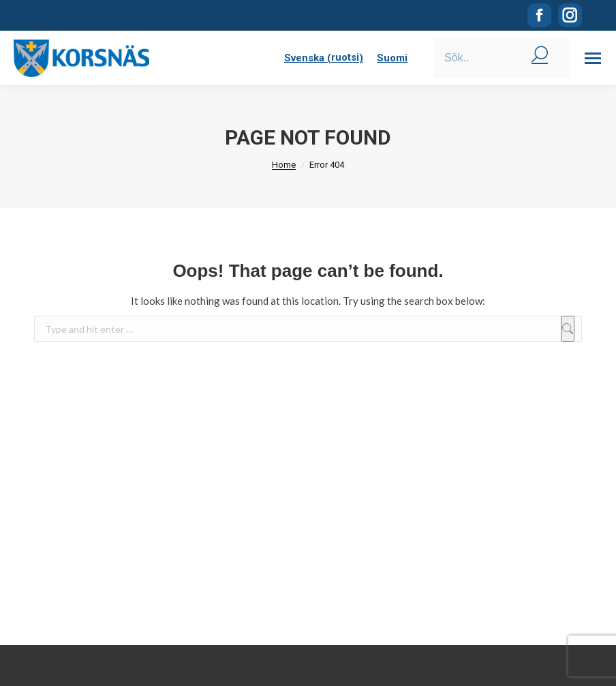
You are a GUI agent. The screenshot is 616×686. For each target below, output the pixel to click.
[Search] (502, 58)
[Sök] (568, 329)
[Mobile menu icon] (593, 58)
